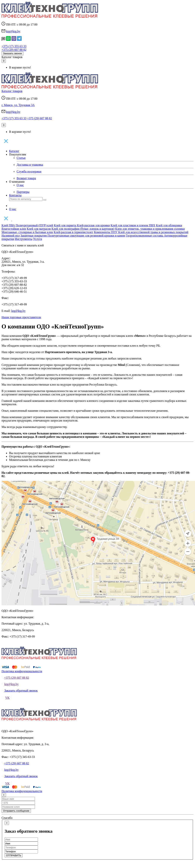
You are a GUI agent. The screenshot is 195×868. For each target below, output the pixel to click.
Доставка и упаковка (30, 165)
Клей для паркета (65, 225)
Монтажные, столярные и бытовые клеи (27, 232)
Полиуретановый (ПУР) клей (34, 225)
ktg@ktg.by (13, 31)
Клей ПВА (8, 225)
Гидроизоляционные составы (145, 236)
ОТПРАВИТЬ (14, 855)
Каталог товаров (12, 57)
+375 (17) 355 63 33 (14, 46)
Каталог (14, 151)
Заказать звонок (12, 53)
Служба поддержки (29, 171)
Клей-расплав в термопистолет (73, 232)
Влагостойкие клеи (14, 229)
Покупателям (18, 154)
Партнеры (23, 192)
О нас (20, 185)
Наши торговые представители (21, 317)
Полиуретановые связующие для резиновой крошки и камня (86, 236)
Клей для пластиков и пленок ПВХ (133, 225)
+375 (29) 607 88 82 (14, 50)
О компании (17, 182)
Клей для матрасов (39, 229)
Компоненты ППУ (106, 232)
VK (7, 698)
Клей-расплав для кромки (93, 225)
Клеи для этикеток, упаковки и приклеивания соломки (150, 229)
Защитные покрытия (34, 236)
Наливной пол (11, 236)
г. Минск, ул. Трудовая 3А (18, 105)
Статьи (21, 158)
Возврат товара (26, 178)
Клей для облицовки (169, 225)
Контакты (15, 195)
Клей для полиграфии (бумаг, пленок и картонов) (83, 229)
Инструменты (24, 239)
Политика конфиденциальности (22, 671)
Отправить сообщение (16, 811)
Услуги (38, 239)
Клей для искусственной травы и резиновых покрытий (153, 232)
